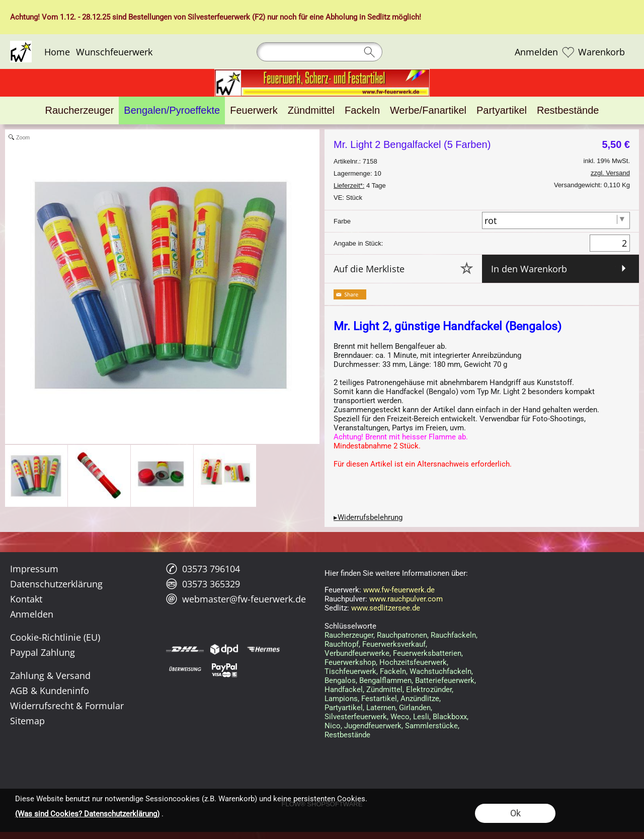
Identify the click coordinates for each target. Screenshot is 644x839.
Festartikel (379, 699)
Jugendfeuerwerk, (374, 726)
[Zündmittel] (311, 110)
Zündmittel (384, 690)
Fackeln (393, 671)
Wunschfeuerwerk (114, 52)
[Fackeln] (362, 110)
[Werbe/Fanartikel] (428, 110)
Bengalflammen (385, 680)
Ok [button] (515, 813)
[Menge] (610, 243)
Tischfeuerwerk (350, 671)
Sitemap (27, 721)
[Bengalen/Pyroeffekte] (172, 110)
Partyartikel (344, 708)
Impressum (34, 569)
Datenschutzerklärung (56, 584)
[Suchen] (319, 52)
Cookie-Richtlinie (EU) (55, 637)
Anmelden (536, 52)
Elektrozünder (429, 690)
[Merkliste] (568, 52)
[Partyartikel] (502, 110)
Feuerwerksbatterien (427, 653)
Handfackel (344, 690)
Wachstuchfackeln (440, 671)
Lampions (341, 699)
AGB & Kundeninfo (50, 691)
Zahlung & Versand (50, 675)
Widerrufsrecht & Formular (67, 706)
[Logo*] (21, 45)
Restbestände (347, 735)
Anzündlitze (420, 699)
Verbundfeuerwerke (357, 653)
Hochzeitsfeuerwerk (413, 662)
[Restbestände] (568, 110)
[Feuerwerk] (254, 110)
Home (57, 52)
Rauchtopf (342, 644)
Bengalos (340, 680)
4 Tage (360, 185)
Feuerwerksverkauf (394, 644)
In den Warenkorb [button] (529, 269)
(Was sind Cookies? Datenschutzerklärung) (87, 814)
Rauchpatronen (402, 635)
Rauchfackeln (453, 635)
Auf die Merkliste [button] (369, 269)
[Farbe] (556, 220)
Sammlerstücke (431, 726)
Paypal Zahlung (43, 652)
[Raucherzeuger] (80, 110)
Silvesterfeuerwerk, (356, 717)
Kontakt (26, 599)
